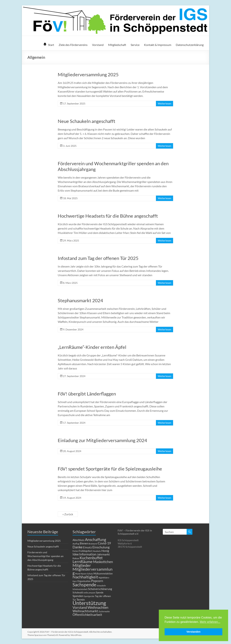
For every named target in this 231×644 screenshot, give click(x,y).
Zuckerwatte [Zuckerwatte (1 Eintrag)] (104, 611)
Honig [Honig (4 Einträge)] (105, 551)
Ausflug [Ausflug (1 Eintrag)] (76, 544)
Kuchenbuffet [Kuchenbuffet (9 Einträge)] (91, 558)
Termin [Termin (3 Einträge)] (81, 600)
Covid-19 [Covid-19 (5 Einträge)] (104, 543)
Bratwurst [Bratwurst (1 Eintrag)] (93, 544)
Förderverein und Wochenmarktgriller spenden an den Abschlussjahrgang (45, 556)
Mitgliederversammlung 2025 (88, 74)
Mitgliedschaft (117, 45)
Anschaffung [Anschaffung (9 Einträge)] (96, 540)
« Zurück (68, 514)
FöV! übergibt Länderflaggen (87, 394)
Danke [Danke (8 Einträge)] (78, 547)
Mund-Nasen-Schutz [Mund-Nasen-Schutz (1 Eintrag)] (84, 574)
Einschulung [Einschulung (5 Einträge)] (101, 547)
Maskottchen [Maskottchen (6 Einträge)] (103, 562)
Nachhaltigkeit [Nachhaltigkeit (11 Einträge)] (85, 577)
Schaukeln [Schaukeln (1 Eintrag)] (101, 586)
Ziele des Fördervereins (73, 45)
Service (135, 45)
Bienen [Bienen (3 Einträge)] (84, 543)
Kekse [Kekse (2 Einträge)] (76, 558)
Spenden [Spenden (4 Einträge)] (78, 596)
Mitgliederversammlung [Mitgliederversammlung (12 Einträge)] (92, 571)
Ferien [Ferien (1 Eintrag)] (75, 551)
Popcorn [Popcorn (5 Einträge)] (97, 581)
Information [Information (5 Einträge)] (88, 554)
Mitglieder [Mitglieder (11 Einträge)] (82, 565)
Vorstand (98, 45)
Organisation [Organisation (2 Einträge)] (84, 581)
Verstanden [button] (193, 632)
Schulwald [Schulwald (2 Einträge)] (78, 592)
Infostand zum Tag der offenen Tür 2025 (98, 258)
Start (51, 45)
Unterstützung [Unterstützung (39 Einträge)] (89, 603)
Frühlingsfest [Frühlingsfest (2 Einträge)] (85, 551)
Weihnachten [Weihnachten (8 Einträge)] (98, 607)
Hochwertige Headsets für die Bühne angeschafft (108, 216)
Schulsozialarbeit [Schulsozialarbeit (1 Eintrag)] (80, 589)
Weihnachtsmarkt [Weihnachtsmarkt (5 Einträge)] (85, 611)
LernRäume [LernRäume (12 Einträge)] (83, 561)
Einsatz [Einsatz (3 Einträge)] (87, 547)
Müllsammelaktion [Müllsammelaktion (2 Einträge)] (103, 574)
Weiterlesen (164, 103)
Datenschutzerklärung (190, 45)
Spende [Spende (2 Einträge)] (100, 592)
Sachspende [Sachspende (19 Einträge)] (84, 585)
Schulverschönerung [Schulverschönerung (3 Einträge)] (100, 589)
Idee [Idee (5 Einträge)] (76, 554)
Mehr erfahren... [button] (210, 622)
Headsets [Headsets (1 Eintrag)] (97, 551)
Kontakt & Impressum (158, 45)
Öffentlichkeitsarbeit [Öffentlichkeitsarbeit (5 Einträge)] (87, 615)
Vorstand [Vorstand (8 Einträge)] (80, 607)
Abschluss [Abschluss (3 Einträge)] (79, 540)
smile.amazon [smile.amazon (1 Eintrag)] (89, 593)
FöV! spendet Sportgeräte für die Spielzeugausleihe (110, 469)
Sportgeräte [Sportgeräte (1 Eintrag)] (89, 596)
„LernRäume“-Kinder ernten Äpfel (92, 347)
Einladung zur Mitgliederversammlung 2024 (102, 440)
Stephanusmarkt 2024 (80, 300)
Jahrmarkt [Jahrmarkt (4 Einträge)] (103, 554)
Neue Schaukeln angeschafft (87, 121)
